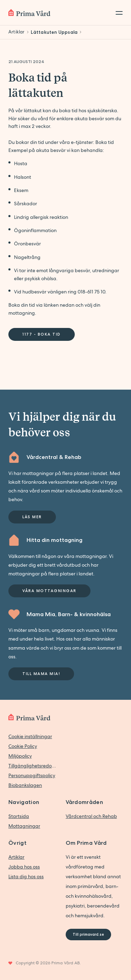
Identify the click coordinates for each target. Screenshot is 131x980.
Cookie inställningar (30, 736)
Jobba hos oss (24, 867)
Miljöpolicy (20, 756)
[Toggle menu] (117, 13)
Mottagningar (24, 826)
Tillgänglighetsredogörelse (34, 766)
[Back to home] (29, 13)
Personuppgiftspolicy (32, 775)
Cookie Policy (23, 746)
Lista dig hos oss (26, 876)
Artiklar (16, 857)
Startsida (19, 816)
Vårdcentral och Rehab (91, 816)
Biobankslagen (25, 785)
